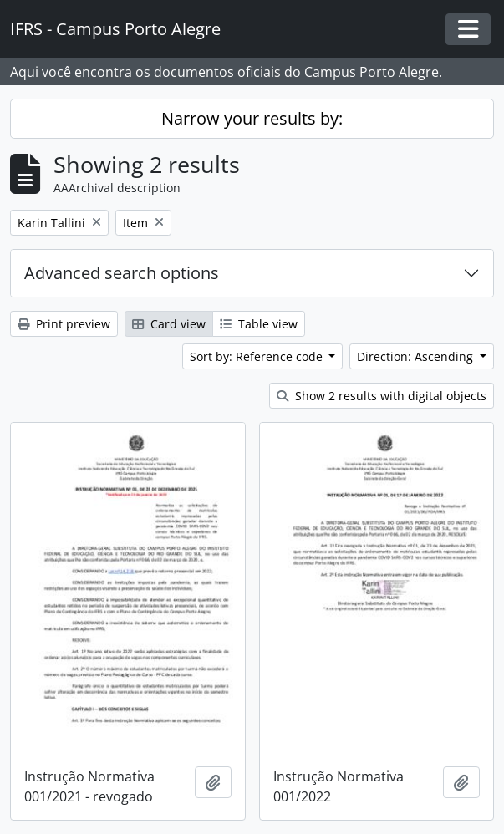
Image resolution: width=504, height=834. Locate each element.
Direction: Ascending (417, 356)
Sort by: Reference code (258, 356)
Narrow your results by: (252, 118)
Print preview (64, 324)
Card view (169, 324)
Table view (259, 324)
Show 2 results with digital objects (382, 396)
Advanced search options (122, 273)
